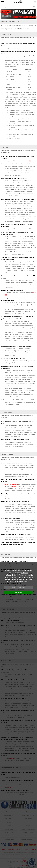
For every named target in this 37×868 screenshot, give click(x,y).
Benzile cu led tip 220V (11, 484)
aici (27, 48)
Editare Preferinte (18, 587)
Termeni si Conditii (25, 575)
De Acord (19, 592)
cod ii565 (14, 486)
